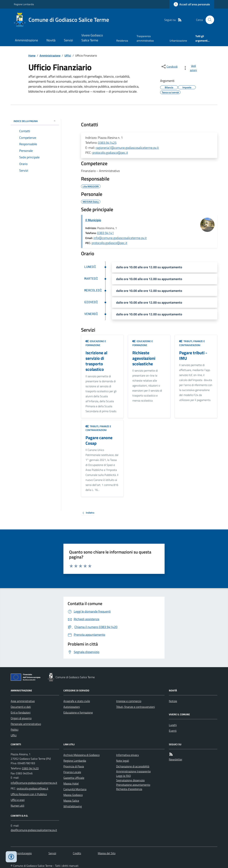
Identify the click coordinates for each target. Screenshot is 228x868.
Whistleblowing (73, 806)
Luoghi (173, 725)
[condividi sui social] (169, 67)
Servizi (68, 40)
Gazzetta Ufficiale (74, 778)
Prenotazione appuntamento (133, 785)
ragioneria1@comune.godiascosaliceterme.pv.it (127, 148)
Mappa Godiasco (73, 795)
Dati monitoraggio (21, 853)
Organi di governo (21, 718)
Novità (51, 40)
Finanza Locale (72, 772)
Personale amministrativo (26, 724)
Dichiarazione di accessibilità (133, 766)
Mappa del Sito (107, 853)
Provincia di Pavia (74, 766)
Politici (15, 730)
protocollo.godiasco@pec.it (110, 153)
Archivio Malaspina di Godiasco (81, 755)
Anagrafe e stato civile (77, 701)
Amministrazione (26, 40)
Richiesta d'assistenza (129, 789)
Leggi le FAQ (124, 776)
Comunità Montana (75, 789)
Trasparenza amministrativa (145, 38)
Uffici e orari (18, 800)
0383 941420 (30, 768)
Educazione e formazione (96, 343)
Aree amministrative (23, 701)
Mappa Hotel (71, 783)
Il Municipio (93, 220)
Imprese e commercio (129, 701)
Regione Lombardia (24, 4)
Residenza (122, 41)
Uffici (68, 55)
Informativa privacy (128, 755)
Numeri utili (17, 806)
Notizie (173, 701)
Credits (77, 853)
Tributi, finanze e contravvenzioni (192, 343)
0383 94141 (105, 233)
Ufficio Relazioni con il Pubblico (29, 794)
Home (32, 55)
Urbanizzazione (178, 41)
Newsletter (176, 759)
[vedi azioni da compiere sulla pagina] (191, 68)
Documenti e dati (21, 707)
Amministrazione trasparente (133, 771)
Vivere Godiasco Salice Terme (92, 38)
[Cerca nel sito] (208, 20)
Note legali (123, 761)
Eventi (173, 731)
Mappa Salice (71, 801)
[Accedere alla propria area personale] (192, 4)
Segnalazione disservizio (130, 780)
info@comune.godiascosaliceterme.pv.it (120, 238)
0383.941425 (107, 143)
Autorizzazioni (72, 707)
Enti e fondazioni (21, 712)
